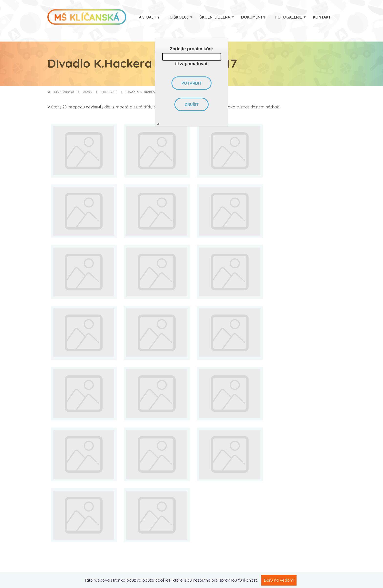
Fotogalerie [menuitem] (289, 17)
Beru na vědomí (279, 580)
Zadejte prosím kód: (191, 49)
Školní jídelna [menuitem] (215, 17)
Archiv (88, 92)
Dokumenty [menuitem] (253, 17)
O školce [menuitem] (179, 17)
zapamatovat (194, 64)
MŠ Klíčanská (61, 92)
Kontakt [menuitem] (322, 17)
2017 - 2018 (109, 92)
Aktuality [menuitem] (149, 17)
